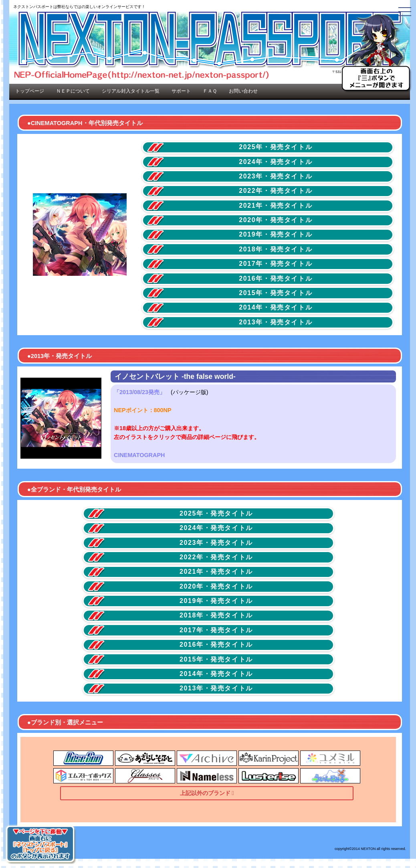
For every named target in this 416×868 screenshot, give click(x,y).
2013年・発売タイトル (276, 322)
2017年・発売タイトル (276, 264)
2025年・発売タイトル (276, 147)
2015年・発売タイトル (276, 293)
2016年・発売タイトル (276, 278)
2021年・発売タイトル (276, 205)
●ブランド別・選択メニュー (65, 722)
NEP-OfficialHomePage (210, 43)
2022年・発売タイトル (276, 191)
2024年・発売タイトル (276, 162)
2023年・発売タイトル (276, 176)
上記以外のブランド (205, 793)
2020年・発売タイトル (276, 220)
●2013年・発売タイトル (60, 356)
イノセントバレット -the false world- (175, 376)
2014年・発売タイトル (276, 307)
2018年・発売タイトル (276, 249)
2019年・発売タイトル (276, 234)
